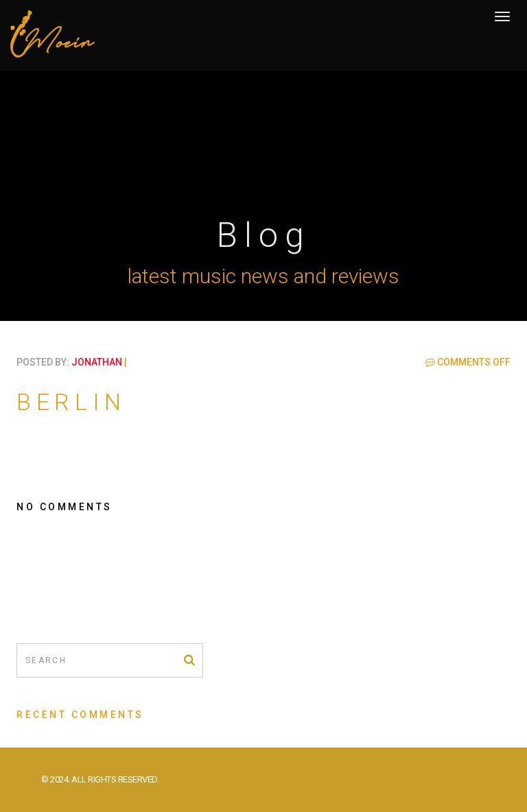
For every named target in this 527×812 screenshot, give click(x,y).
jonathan (97, 362)
